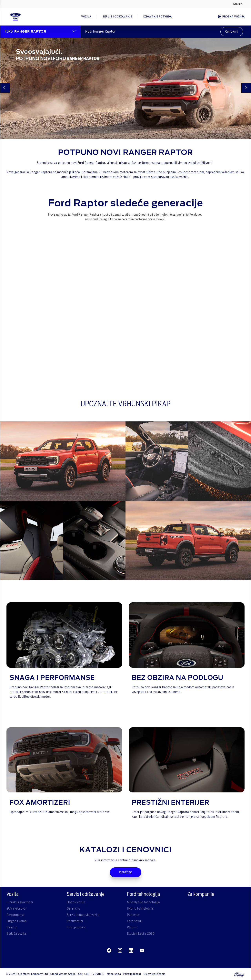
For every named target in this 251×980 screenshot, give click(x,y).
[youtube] (142, 951)
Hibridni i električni (20, 902)
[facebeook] (109, 951)
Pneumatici (75, 921)
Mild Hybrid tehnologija (144, 902)
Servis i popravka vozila (83, 915)
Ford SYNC (135, 921)
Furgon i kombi (17, 921)
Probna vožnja (231, 17)
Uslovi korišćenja (155, 974)
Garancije (73, 909)
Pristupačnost (132, 974)
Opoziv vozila (76, 902)
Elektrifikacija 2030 (141, 934)
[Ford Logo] (15, 17)
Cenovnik (232, 32)
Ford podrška (76, 927)
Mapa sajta (114, 974)
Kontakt (238, 4)
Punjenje (133, 915)
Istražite (126, 872)
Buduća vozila (16, 934)
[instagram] (120, 951)
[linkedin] (131, 951)
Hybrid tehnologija (140, 909)
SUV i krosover (17, 909)
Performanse (15, 915)
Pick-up (12, 927)
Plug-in (132, 927)
